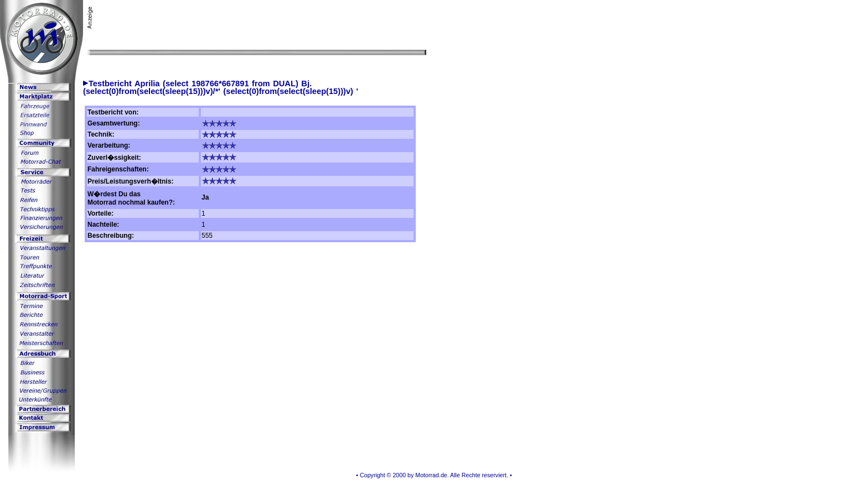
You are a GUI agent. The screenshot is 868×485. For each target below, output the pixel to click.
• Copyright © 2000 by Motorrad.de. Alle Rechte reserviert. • (434, 475)
